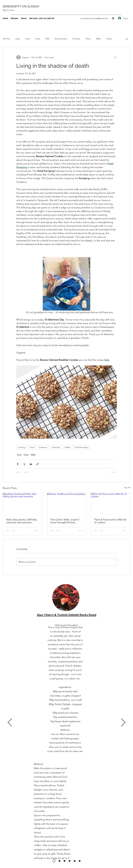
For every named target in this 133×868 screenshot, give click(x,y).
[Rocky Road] (54, 861)
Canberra (43, 447)
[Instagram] (113, 18)
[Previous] (10, 723)
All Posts (6, 39)
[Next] (123, 723)
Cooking (22, 447)
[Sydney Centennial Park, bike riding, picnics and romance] (22, 504)
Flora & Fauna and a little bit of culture (110, 521)
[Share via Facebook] (18, 464)
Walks (98, 39)
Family (109, 39)
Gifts (47, 39)
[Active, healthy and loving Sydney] (67, 504)
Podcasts (76, 39)
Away (18, 39)
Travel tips (56, 447)
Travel (38, 39)
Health (68, 447)
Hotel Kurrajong (82, 447)
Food (27, 39)
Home (88, 39)
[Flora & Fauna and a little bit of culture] (111, 504)
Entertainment (61, 39)
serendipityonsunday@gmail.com (94, 18)
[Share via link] (38, 464)
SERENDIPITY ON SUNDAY (21, 6)
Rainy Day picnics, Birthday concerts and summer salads (22, 521)
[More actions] (115, 57)
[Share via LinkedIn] (31, 464)
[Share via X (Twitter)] (24, 464)
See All (127, 488)
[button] (127, 39)
